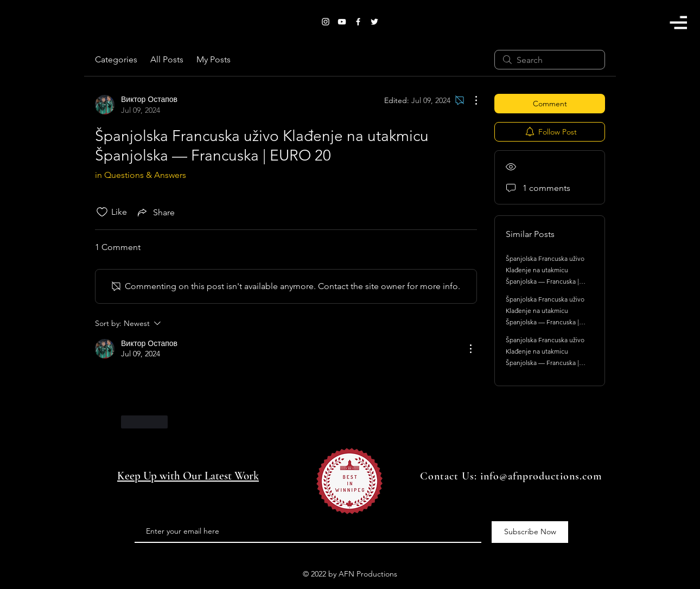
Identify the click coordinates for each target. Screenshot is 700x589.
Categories (116, 59)
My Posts (214, 59)
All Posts (167, 59)
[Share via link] (155, 212)
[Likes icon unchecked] (102, 212)
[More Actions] (470, 100)
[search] (550, 60)
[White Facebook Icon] (358, 22)
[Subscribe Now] (530, 532)
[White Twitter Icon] (374, 22)
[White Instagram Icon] (326, 22)
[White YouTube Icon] (342, 22)
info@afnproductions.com (541, 476)
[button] (678, 23)
